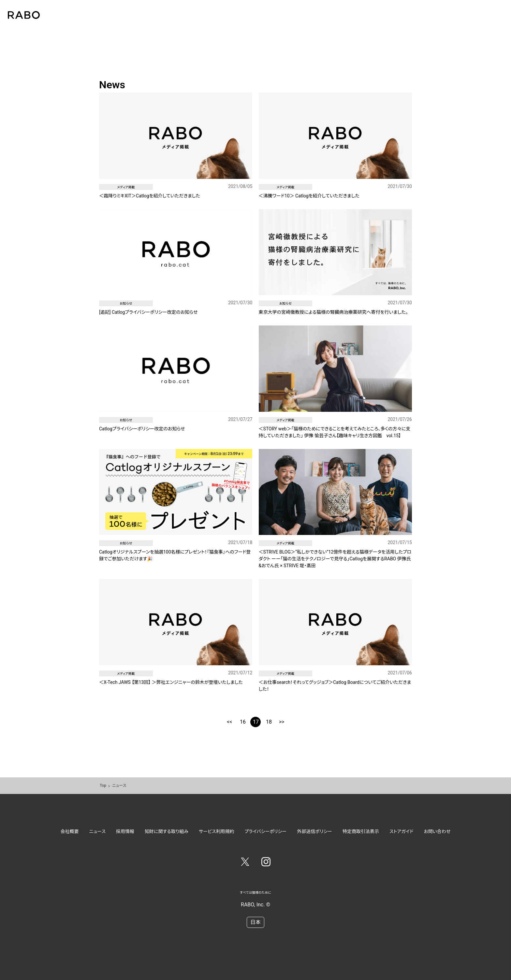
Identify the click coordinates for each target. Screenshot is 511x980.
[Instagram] (266, 863)
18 (269, 722)
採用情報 (125, 831)
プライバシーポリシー (266, 831)
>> (282, 722)
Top (103, 785)
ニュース (97, 831)
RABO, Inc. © (255, 905)
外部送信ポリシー (314, 831)
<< (229, 722)
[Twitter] (245, 863)
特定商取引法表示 (361, 831)
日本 (255, 922)
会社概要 (70, 831)
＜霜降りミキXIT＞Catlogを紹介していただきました (150, 196)
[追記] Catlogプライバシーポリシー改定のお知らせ (148, 312)
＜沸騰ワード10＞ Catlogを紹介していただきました (309, 196)
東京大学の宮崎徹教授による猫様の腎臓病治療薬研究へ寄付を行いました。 (333, 312)
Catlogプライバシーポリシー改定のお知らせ (142, 429)
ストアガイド (401, 831)
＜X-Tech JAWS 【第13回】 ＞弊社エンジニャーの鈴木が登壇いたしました (171, 682)
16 (243, 722)
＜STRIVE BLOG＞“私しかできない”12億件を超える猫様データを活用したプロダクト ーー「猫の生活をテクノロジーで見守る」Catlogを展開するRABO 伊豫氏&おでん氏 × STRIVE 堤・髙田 (335, 559)
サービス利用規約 (216, 831)
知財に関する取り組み (167, 831)
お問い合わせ (437, 831)
